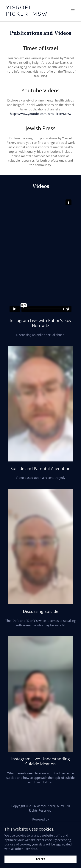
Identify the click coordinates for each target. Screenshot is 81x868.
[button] (73, 11)
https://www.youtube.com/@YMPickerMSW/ (41, 114)
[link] (30, 15)
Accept (41, 859)
